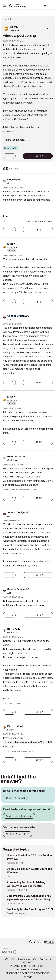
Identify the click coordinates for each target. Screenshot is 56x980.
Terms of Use (37, 966)
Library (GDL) (11, 148)
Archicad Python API (17, 890)
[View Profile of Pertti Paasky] (15, 726)
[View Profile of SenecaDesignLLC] (18, 316)
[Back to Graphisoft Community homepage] (18, 5)
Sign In (51, 6)
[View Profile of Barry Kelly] (14, 629)
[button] (6, 156)
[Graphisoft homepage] (42, 942)
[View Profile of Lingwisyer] (14, 179)
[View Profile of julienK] (14, 27)
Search (35, 6)
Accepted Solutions (19, 816)
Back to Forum (15, 798)
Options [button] (51, 18)
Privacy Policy (19, 966)
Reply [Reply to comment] (39, 230)
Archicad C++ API (15, 863)
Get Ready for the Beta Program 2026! (30, 909)
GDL (9, 876)
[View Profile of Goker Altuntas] (16, 456)
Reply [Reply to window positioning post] (39, 156)
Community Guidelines (27, 970)
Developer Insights (16, 913)
